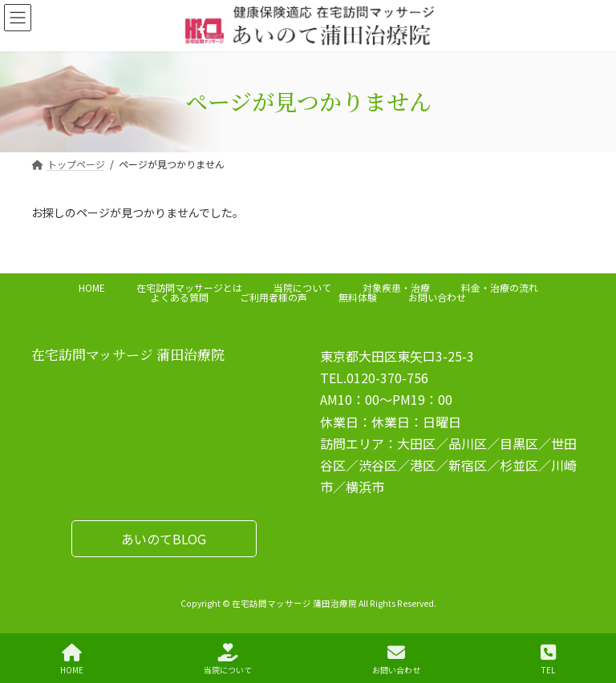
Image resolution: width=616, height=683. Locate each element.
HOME (92, 287)
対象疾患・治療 (396, 287)
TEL (548, 659)
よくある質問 (180, 297)
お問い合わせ (437, 297)
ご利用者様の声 (274, 297)
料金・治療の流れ (500, 287)
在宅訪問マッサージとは (189, 287)
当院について (302, 287)
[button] (164, 538)
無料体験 (358, 297)
